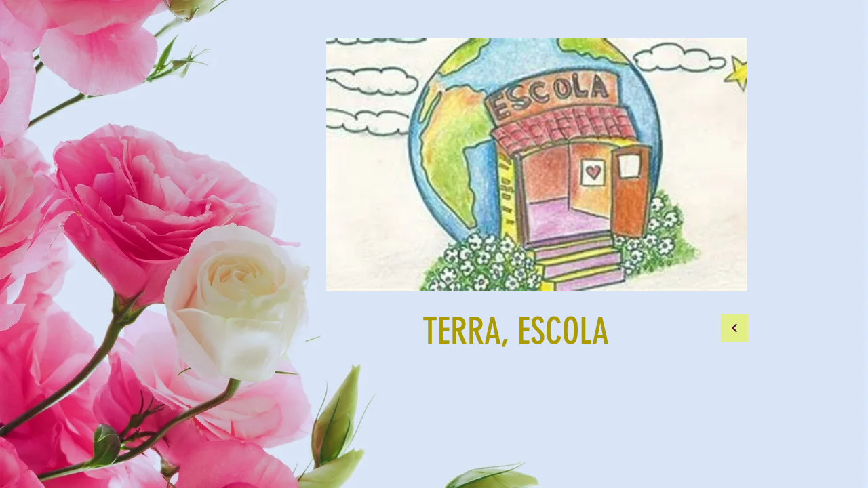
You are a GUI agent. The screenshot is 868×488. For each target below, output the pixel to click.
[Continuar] (734, 328)
